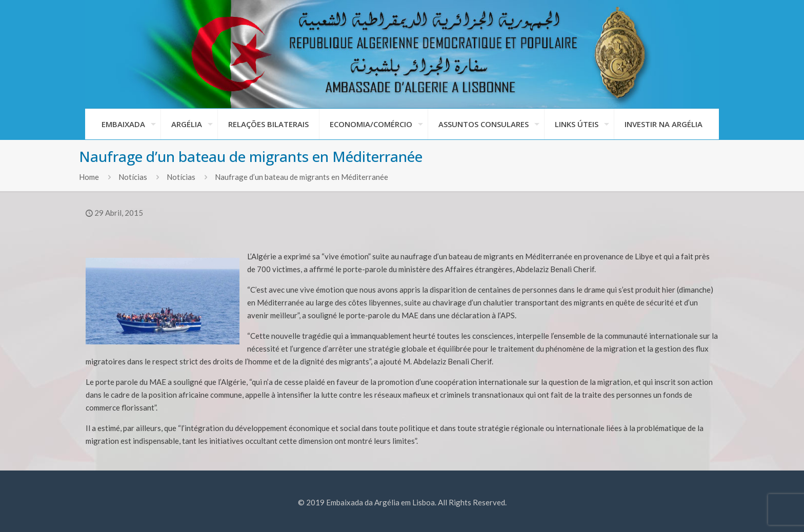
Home (89, 177)
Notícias (133, 177)
